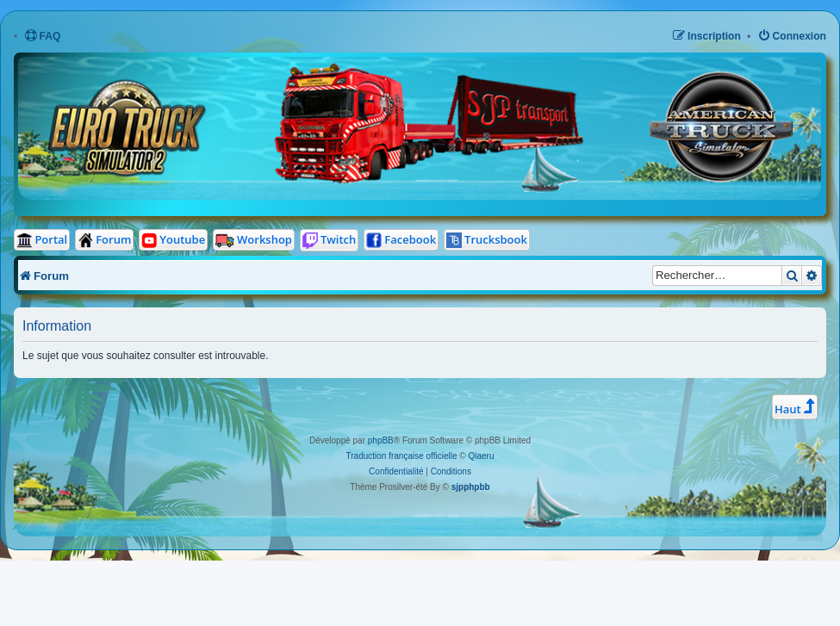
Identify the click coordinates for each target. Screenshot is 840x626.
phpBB (381, 440)
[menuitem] (43, 37)
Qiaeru (481, 456)
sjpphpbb (471, 487)
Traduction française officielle (402, 456)
